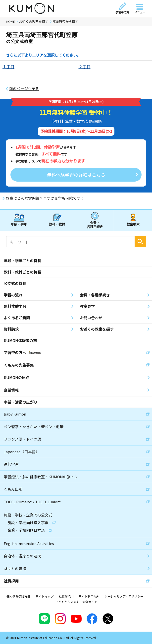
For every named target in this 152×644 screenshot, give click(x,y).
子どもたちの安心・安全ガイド (76, 602)
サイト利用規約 (89, 596)
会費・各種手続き (95, 224)
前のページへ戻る (24, 89)
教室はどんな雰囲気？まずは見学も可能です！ (45, 198)
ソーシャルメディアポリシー (124, 596)
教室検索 (133, 224)
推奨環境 (65, 596)
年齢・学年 (19, 224)
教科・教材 (57, 224)
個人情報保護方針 (18, 596)
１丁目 (8, 66)
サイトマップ (45, 596)
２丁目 (85, 66)
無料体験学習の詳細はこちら (76, 175)
